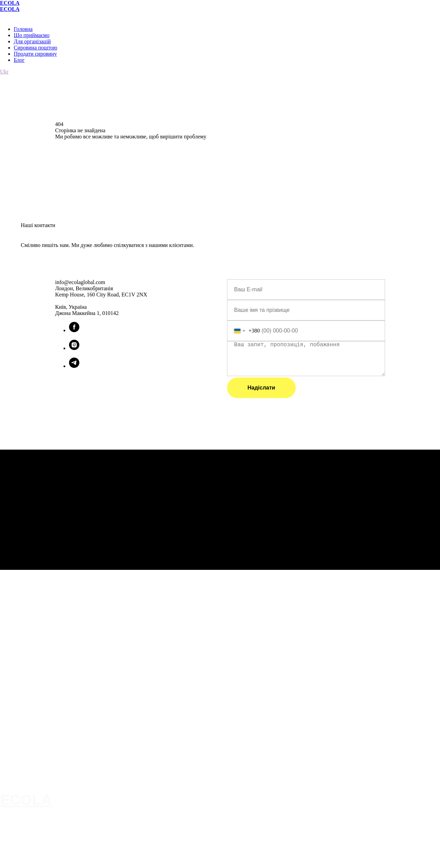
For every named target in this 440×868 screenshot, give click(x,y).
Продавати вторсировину (28, 709)
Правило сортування (23, 717)
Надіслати (262, 388)
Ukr (4, 72)
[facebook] (74, 330)
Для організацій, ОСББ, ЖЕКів (34, 785)
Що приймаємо (32, 35)
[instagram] (74, 348)
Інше (5, 769)
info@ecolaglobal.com (24, 754)
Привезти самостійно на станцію (36, 732)
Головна (23, 29)
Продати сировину (35, 54)
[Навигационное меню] (5, 16)
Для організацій (32, 41)
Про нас (9, 777)
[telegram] (74, 366)
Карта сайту (13, 739)
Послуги (10, 694)
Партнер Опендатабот (25, 762)
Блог (19, 60)
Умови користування (23, 747)
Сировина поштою (36, 48)
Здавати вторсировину (25, 701)
